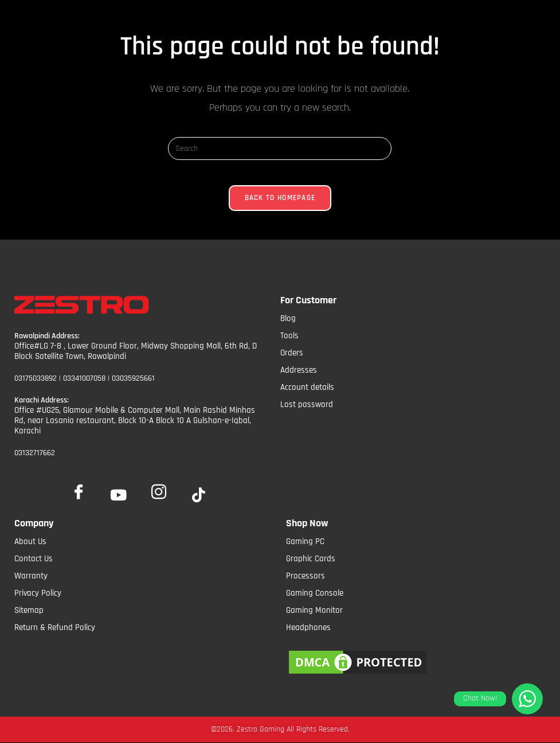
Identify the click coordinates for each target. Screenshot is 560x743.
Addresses (299, 379)
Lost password (307, 414)
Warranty (31, 575)
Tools (289, 345)
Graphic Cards (311, 558)
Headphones (308, 626)
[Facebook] (79, 488)
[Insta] (159, 488)
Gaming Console (315, 592)
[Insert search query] (280, 148)
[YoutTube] (119, 495)
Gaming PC (305, 540)
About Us (30, 540)
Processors (306, 575)
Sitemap (29, 609)
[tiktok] (199, 495)
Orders (292, 362)
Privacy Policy (38, 592)
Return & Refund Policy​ (55, 626)
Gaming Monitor (314, 609)
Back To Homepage (280, 207)
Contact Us (34, 558)
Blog (288, 328)
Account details (307, 396)
